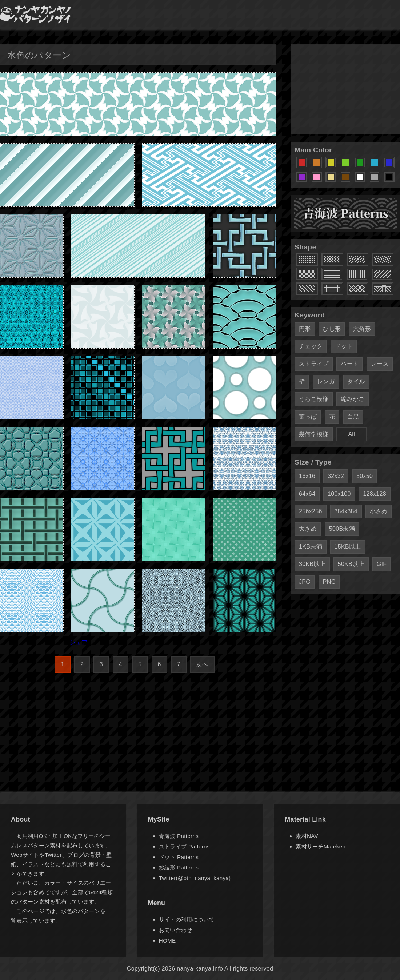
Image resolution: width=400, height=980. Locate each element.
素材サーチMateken (321, 846)
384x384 (346, 511)
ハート (350, 364)
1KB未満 (311, 547)
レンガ (326, 381)
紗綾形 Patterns (179, 867)
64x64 (307, 494)
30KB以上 (312, 564)
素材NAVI (308, 836)
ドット (344, 346)
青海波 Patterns (179, 836)
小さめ (379, 511)
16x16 (307, 476)
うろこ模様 (314, 399)
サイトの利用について (187, 919)
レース (380, 364)
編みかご (353, 399)
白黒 (353, 417)
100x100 (339, 494)
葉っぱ (308, 417)
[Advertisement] (345, 89)
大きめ (308, 529)
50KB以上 (351, 564)
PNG (329, 582)
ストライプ (314, 364)
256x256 (311, 511)
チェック (311, 346)
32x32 (336, 476)
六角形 (362, 329)
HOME (167, 941)
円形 (305, 329)
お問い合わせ (176, 930)
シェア (78, 642)
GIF (382, 564)
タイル (356, 381)
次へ (202, 664)
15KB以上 (348, 547)
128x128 (375, 494)
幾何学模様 (314, 434)
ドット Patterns (179, 857)
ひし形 (332, 329)
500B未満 (342, 529)
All (351, 434)
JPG (305, 582)
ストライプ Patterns (184, 846)
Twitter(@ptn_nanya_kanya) (195, 878)
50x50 (365, 476)
